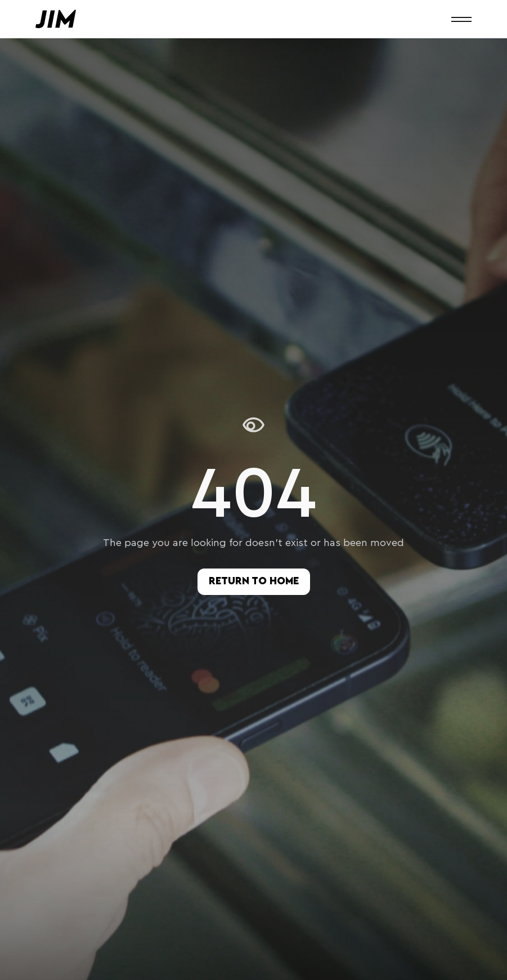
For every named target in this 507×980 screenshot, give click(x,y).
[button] (461, 19)
